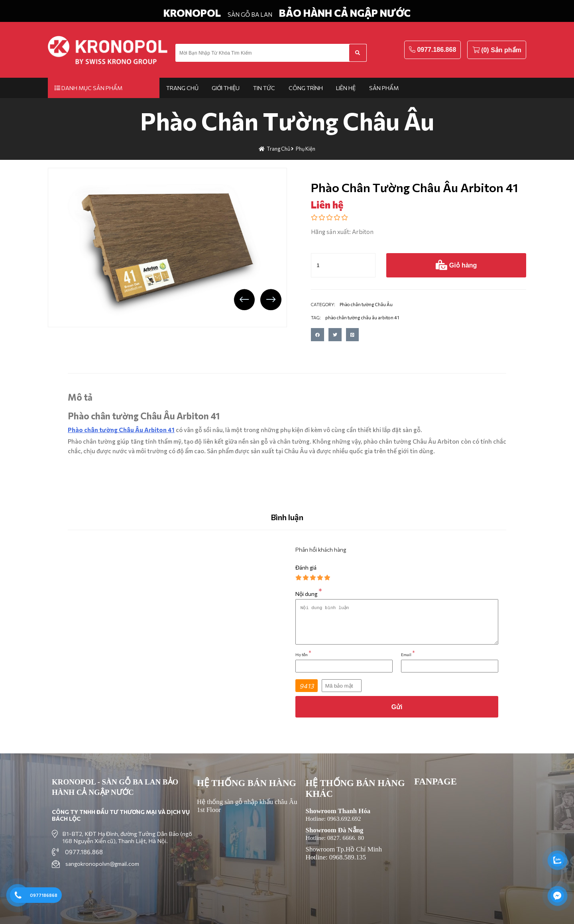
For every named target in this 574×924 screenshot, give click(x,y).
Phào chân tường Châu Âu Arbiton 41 (121, 430)
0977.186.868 (436, 50)
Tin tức (264, 88)
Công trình (306, 88)
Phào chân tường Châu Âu (287, 121)
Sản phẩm (384, 88)
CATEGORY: (323, 304)
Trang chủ (182, 88)
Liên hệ (346, 88)
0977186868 (44, 895)
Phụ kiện (306, 149)
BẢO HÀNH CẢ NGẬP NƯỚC (345, 13)
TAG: (316, 318)
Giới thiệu (226, 88)
